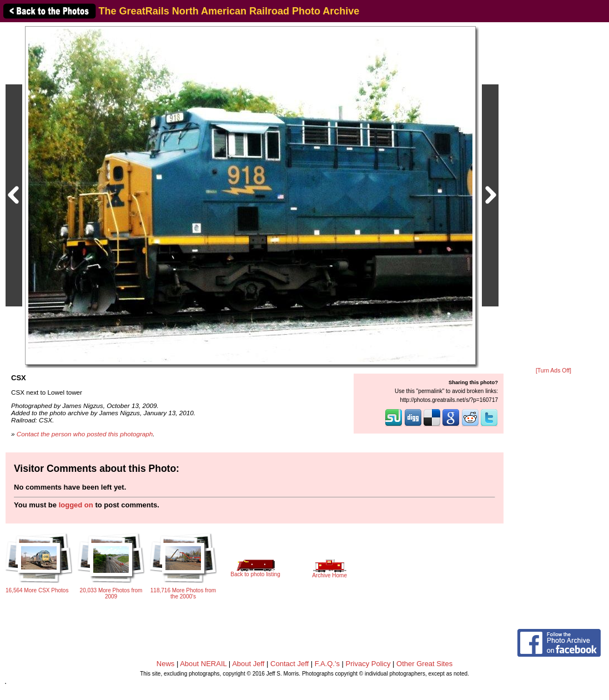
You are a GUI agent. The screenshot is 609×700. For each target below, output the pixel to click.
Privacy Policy (368, 664)
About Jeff (248, 664)
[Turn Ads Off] (553, 371)
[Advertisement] (553, 195)
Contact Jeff (290, 664)
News (166, 664)
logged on (76, 505)
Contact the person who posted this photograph (85, 434)
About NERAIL (203, 664)
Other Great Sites (424, 664)
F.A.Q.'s (327, 664)
